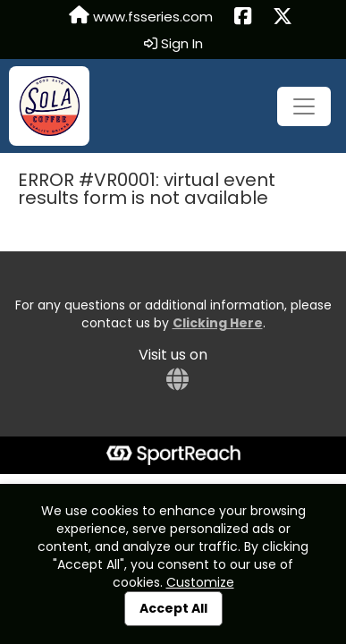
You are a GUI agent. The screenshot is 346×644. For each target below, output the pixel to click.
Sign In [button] (173, 44)
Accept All (173, 608)
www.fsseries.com (141, 16)
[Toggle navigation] (304, 106)
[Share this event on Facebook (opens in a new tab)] (243, 17)
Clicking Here (218, 323)
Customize (200, 582)
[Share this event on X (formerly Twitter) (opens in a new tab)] (283, 17)
